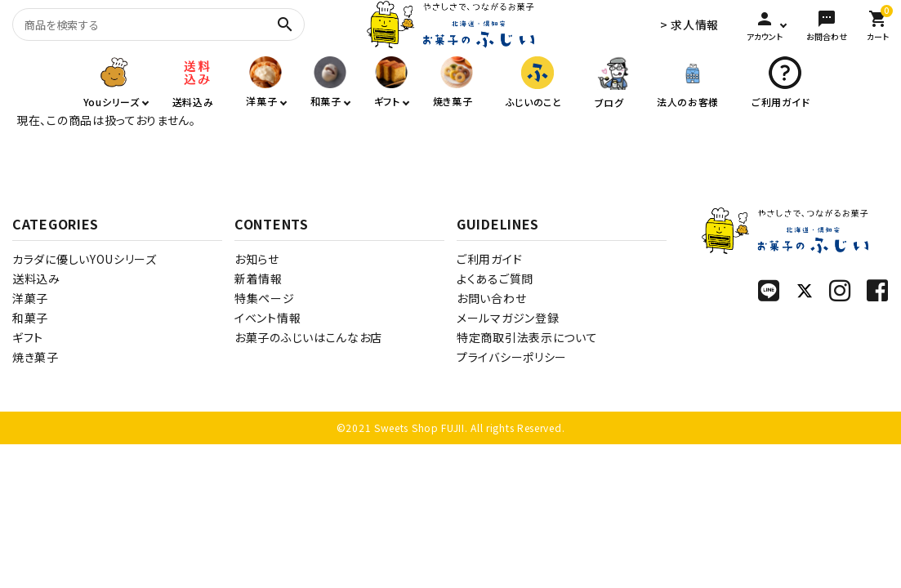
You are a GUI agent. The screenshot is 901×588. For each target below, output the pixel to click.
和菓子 (30, 318)
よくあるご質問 (495, 278)
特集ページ (265, 298)
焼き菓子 (36, 357)
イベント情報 (268, 318)
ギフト (28, 337)
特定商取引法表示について (527, 337)
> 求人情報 (689, 24)
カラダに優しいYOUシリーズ (85, 259)
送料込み (36, 278)
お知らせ (257, 259)
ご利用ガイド (489, 259)
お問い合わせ (491, 298)
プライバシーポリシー (512, 357)
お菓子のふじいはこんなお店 (308, 337)
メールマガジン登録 (508, 318)
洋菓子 (30, 298)
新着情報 (259, 278)
